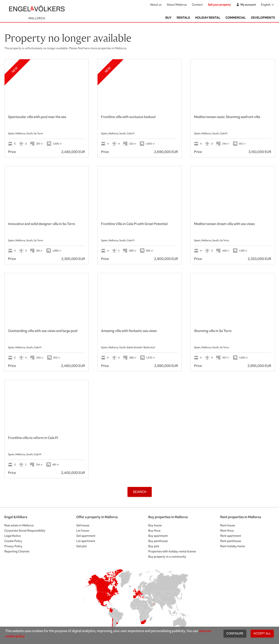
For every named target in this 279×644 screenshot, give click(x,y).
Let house (83, 531)
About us (156, 5)
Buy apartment (158, 536)
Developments (263, 18)
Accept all (262, 633)
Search (140, 492)
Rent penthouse (231, 541)
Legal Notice (13, 536)
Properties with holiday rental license (172, 551)
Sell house (83, 525)
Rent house (228, 525)
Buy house (155, 525)
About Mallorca (177, 5)
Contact (197, 5)
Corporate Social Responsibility (25, 531)
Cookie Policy (13, 541)
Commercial (236, 18)
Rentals (183, 18)
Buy (168, 18)
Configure (235, 633)
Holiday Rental (208, 18)
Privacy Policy (13, 546)
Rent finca (227, 531)
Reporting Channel (17, 551)
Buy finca (154, 531)
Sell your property (219, 5)
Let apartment (86, 541)
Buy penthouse (158, 541)
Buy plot (154, 546)
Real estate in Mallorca (19, 525)
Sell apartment (86, 536)
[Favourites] (81, 67)
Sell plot (82, 546)
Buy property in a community (167, 557)
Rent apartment (231, 536)
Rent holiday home (233, 546)
